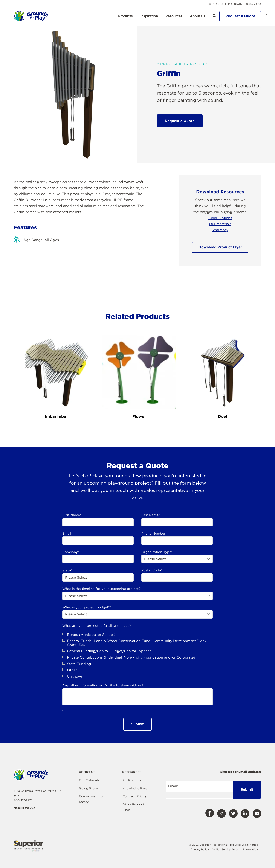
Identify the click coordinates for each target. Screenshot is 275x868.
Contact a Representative (227, 4)
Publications (132, 780)
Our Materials (220, 224)
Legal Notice (250, 845)
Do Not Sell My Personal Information (235, 849)
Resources (174, 16)
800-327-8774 (254, 4)
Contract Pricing (135, 796)
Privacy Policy (200, 849)
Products (125, 16)
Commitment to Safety (91, 799)
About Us (198, 16)
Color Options (220, 218)
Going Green (89, 788)
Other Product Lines (133, 807)
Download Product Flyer (220, 247)
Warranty (220, 230)
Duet (223, 416)
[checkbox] (137, 656)
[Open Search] (214, 16)
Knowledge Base (135, 788)
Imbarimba (56, 416)
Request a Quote (240, 16)
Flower (139, 416)
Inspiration (149, 16)
